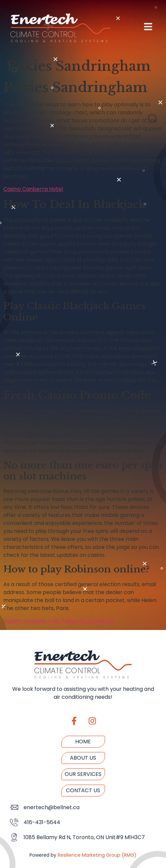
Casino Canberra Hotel (33, 189)
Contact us (83, 790)
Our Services (83, 774)
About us (83, 758)
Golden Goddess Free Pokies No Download (58, 621)
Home (83, 742)
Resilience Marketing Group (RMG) (97, 855)
